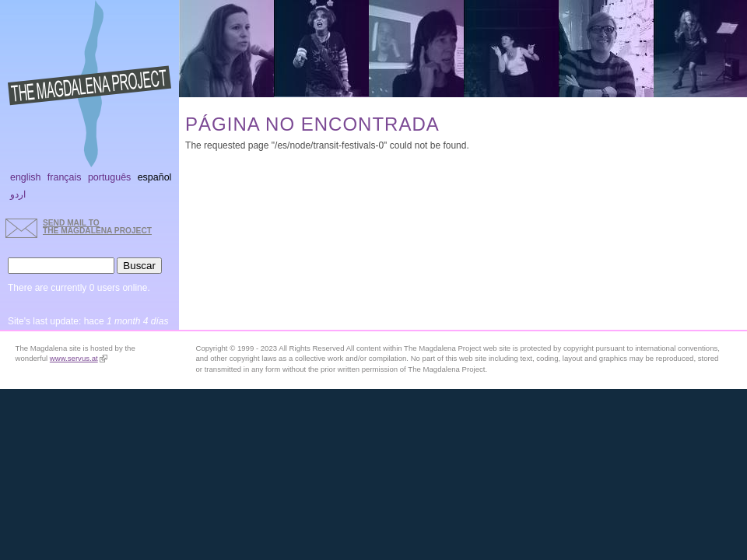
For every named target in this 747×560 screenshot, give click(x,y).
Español (155, 177)
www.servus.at (79, 358)
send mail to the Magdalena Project (97, 227)
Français (65, 177)
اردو (18, 194)
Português (109, 177)
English (26, 177)
